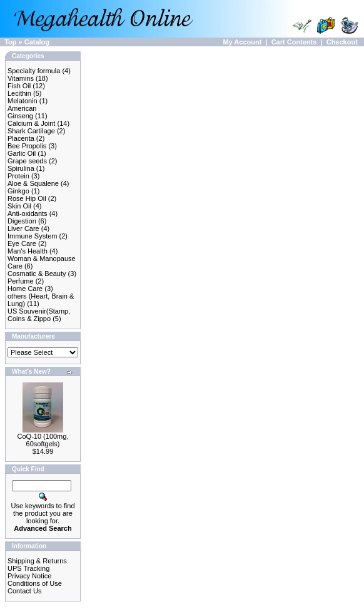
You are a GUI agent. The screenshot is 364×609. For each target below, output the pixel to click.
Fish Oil (19, 86)
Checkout (342, 42)
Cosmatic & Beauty (37, 274)
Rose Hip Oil (27, 198)
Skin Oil (19, 206)
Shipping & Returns (37, 561)
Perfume (21, 281)
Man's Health (28, 251)
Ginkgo (18, 191)
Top (10, 42)
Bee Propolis (27, 146)
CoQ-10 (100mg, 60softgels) (43, 440)
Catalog (37, 42)
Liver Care (23, 228)
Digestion (22, 221)
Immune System (32, 236)
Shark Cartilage (31, 131)
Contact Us (24, 591)
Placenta (21, 138)
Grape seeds (27, 161)
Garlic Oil (22, 153)
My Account (242, 42)
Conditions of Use (35, 583)
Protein (18, 176)
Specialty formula (34, 71)
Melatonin (23, 101)
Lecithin (19, 93)
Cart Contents (294, 42)
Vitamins (21, 78)
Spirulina (21, 168)
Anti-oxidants (28, 213)
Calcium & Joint (31, 123)
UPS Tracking (28, 568)
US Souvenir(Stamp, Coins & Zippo (39, 315)
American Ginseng (22, 112)
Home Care (25, 289)
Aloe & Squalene (33, 183)
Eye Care (22, 243)
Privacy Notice (29, 576)
